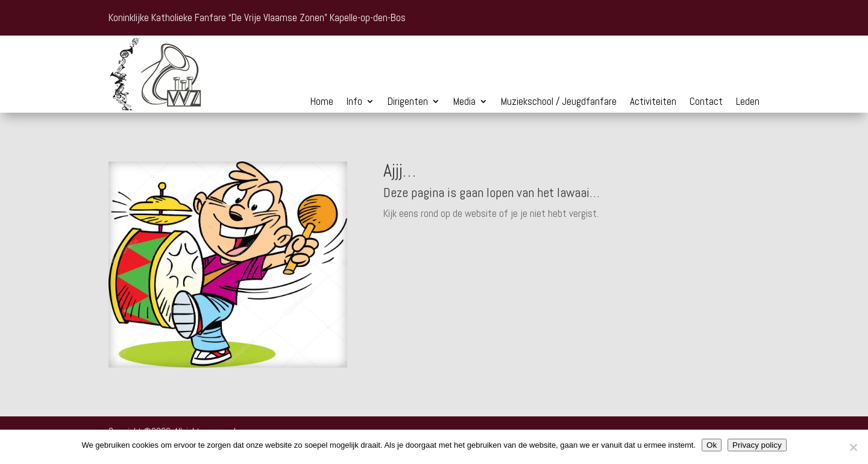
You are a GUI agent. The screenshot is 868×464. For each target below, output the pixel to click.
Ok (712, 445)
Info (354, 102)
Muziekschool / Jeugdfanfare (559, 102)
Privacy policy (757, 445)
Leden (748, 102)
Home (322, 102)
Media (464, 102)
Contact (706, 102)
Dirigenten (408, 102)
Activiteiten (653, 102)
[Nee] (853, 447)
